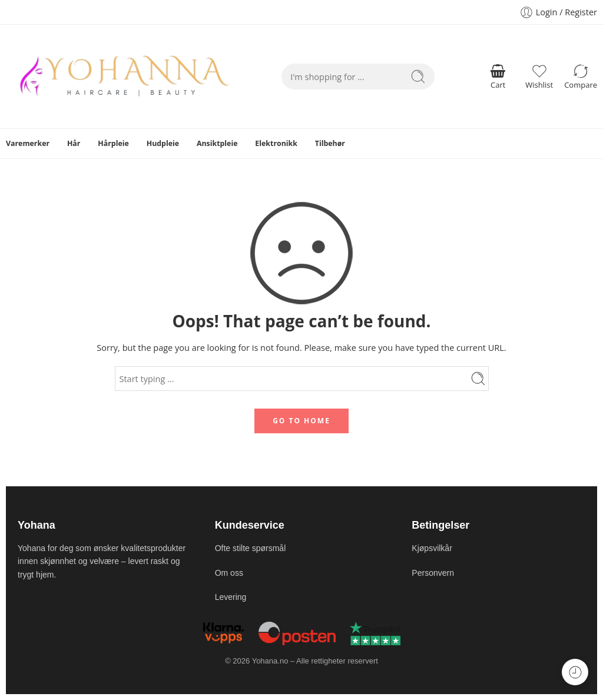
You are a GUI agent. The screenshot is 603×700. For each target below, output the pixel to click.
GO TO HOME (301, 421)
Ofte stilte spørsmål (251, 548)
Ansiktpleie (217, 143)
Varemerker (28, 143)
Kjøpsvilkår (432, 548)
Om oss (229, 573)
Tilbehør (330, 143)
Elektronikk (276, 143)
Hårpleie (113, 143)
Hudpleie (163, 143)
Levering (231, 597)
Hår (74, 143)
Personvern (433, 573)
